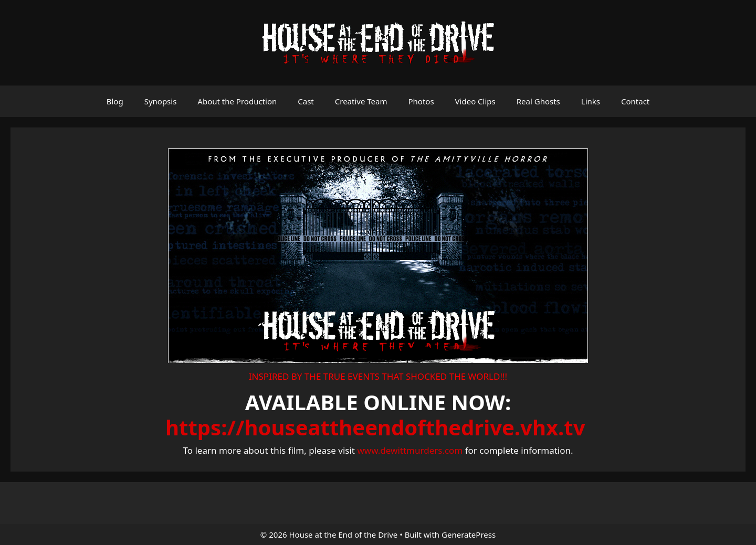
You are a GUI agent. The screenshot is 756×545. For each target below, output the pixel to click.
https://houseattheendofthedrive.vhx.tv (375, 427)
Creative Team (361, 101)
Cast (306, 101)
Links (591, 101)
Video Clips (475, 101)
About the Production (237, 101)
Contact (635, 101)
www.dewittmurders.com (410, 450)
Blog (115, 101)
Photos (421, 101)
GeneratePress (469, 535)
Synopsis (161, 101)
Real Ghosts (538, 101)
